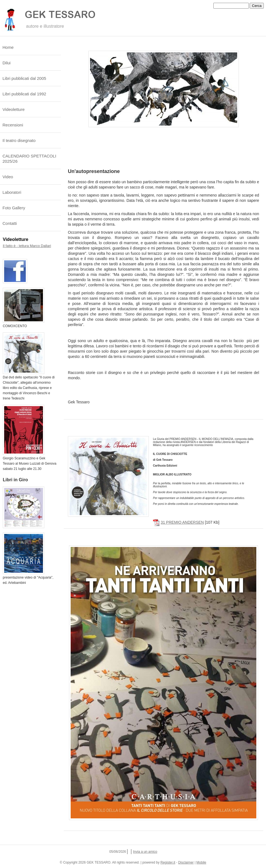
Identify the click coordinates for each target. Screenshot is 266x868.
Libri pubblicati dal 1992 (24, 94)
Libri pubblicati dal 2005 (24, 78)
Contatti (10, 223)
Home (8, 47)
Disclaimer (186, 862)
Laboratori (12, 192)
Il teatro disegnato (19, 140)
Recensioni (13, 125)
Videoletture (14, 109)
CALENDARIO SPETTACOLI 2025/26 (29, 159)
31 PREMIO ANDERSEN (182, 522)
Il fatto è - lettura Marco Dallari (27, 246)
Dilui (7, 63)
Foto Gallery (14, 208)
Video (8, 177)
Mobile (201, 862)
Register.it (168, 862)
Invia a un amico (145, 852)
